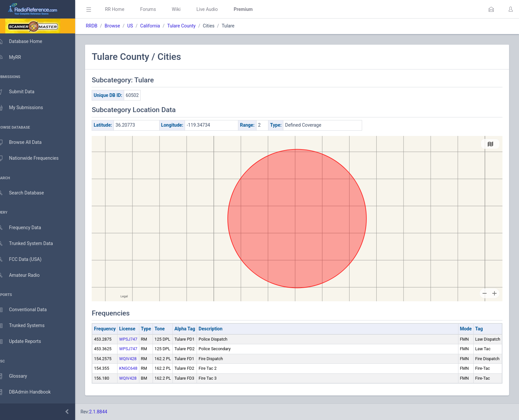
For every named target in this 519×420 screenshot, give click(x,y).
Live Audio (217, 9)
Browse (122, 26)
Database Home (26, 41)
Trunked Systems (27, 326)
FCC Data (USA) (25, 259)
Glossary (18, 376)
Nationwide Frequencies (34, 158)
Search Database (27, 193)
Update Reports (25, 342)
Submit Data (22, 92)
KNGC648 (138, 368)
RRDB (101, 26)
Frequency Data (25, 228)
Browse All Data (25, 143)
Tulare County (191, 26)
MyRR (15, 57)
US (140, 26)
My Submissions (26, 108)
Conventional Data (28, 310)
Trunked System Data (31, 244)
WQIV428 (138, 359)
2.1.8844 (108, 412)
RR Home (124, 9)
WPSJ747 (138, 339)
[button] (491, 9)
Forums (158, 9)
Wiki (186, 9)
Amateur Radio (25, 275)
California (160, 26)
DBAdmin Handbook (30, 392)
